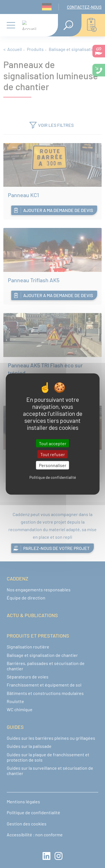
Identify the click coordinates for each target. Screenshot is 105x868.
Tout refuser (53, 454)
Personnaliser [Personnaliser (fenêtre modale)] (53, 465)
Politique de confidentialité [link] (53, 477)
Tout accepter (53, 443)
